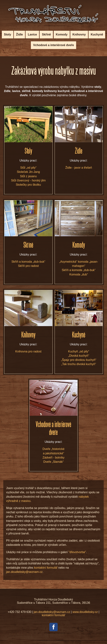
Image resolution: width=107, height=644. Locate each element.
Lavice (32, 34)
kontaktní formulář (46, 568)
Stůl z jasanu (28, 176)
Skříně (46, 34)
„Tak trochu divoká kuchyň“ (79, 364)
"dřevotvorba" (77, 552)
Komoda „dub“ (79, 274)
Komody (62, 34)
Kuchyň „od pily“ (79, 351)
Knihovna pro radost (28, 351)
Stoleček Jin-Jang (28, 172)
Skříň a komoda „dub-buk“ (28, 262)
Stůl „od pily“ (28, 168)
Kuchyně (97, 34)
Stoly (8, 34)
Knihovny (79, 34)
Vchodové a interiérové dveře (53, 45)
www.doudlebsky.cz (85, 612)
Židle (19, 34)
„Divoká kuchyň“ (79, 356)
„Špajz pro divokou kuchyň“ (79, 360)
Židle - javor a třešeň (79, 168)
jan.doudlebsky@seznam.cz (24, 572)
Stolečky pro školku (28, 185)
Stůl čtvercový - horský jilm (28, 180)
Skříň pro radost (28, 266)
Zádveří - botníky (53, 458)
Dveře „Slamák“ (53, 462)
